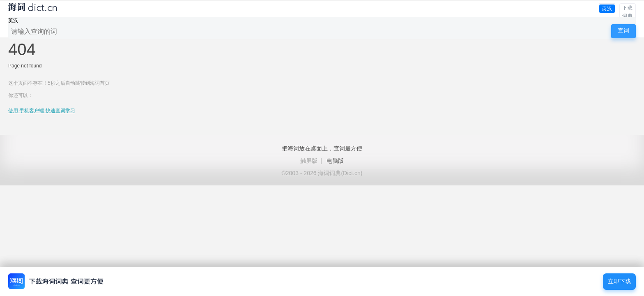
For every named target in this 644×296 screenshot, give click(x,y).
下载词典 (628, 12)
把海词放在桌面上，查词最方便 (322, 148)
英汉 (607, 9)
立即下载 (619, 281)
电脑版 (335, 161)
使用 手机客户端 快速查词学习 (42, 111)
